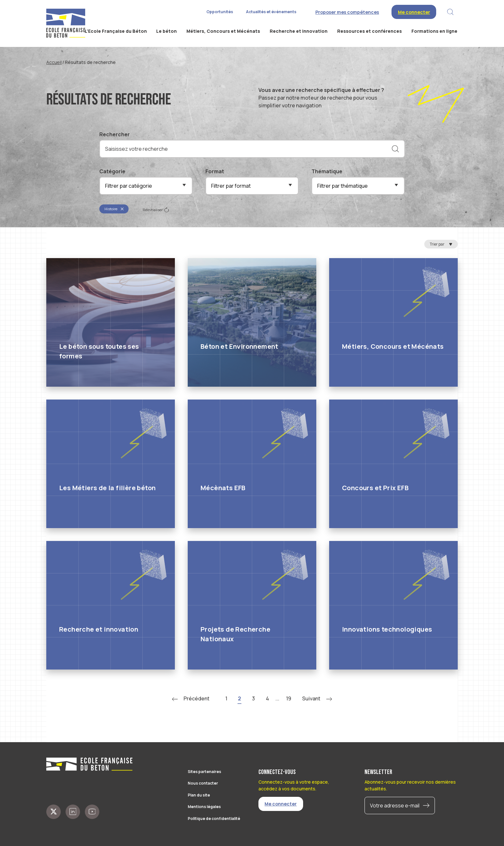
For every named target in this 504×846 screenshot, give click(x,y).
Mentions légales (204, 807)
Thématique (327, 171)
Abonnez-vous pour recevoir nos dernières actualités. (410, 785)
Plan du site (199, 795)
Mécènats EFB (223, 488)
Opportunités (220, 12)
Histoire (114, 209)
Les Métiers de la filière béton (107, 488)
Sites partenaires (204, 772)
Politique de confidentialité (214, 819)
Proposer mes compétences (347, 12)
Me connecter (414, 12)
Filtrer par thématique (342, 186)
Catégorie (112, 171)
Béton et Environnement (239, 346)
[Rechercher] (395, 149)
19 (289, 698)
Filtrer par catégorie (129, 186)
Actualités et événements (271, 12)
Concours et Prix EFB (375, 488)
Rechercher (115, 134)
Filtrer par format (231, 186)
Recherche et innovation (99, 629)
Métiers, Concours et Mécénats (393, 346)
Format (215, 171)
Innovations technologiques (387, 629)
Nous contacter (203, 783)
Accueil (54, 62)
